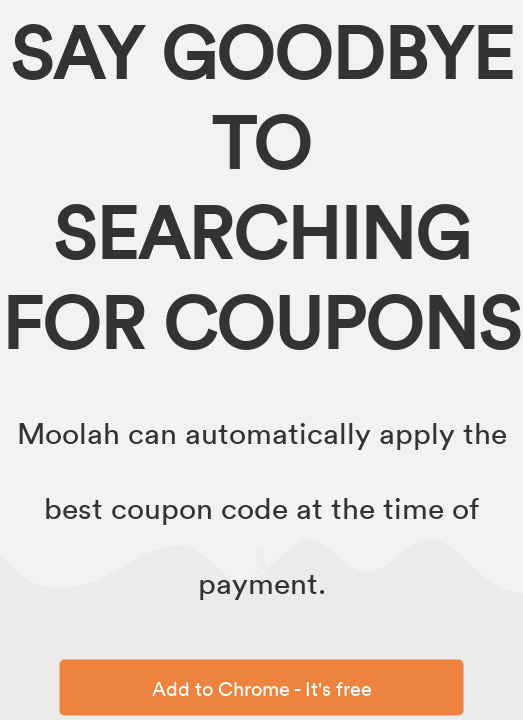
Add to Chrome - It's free (262, 688)
